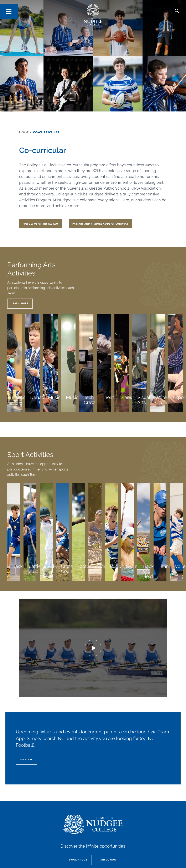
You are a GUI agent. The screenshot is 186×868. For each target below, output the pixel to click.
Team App (26, 759)
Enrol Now (109, 860)
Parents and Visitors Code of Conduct (100, 224)
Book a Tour (78, 860)
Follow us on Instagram (40, 224)
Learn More (20, 303)
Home (24, 132)
